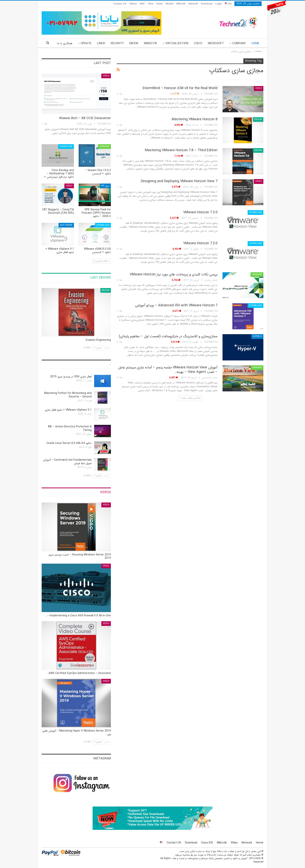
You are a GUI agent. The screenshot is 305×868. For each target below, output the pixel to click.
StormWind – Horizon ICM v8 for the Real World (180, 88)
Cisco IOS (207, 843)
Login (219, 4)
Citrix (151, 4)
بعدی (98, 348)
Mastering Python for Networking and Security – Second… (68, 395)
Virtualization (177, 43)
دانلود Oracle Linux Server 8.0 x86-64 (69, 443)
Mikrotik (181, 4)
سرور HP (105, 186)
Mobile (170, 4)
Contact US (120, 4)
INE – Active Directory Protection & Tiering (70, 428)
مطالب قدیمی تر (102, 261)
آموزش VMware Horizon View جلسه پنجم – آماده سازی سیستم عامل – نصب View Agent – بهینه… (168, 370)
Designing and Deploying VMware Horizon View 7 (179, 181)
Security (117, 43)
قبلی (107, 348)
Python (133, 4)
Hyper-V (257, 336)
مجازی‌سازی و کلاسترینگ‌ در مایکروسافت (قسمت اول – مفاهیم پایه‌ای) (168, 336)
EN (228, 4)
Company (239, 43)
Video (160, 4)
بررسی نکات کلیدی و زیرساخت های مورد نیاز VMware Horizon (174, 274)
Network (193, 4)
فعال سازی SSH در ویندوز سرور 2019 (71, 377)
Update (86, 43)
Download (207, 4)
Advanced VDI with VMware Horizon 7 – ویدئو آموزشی (176, 305)
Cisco (198, 43)
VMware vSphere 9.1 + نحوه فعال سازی (68, 410)
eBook (134, 43)
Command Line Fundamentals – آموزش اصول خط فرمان (67, 462)
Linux (101, 43)
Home (255, 43)
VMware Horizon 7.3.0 (200, 212)
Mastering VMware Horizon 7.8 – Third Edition (181, 150)
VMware (257, 275)
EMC (142, 4)
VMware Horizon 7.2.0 (200, 243)
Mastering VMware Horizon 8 (195, 119)
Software (66, 225)
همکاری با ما (65, 43)
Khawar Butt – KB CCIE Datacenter (85, 118)
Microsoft (216, 43)
